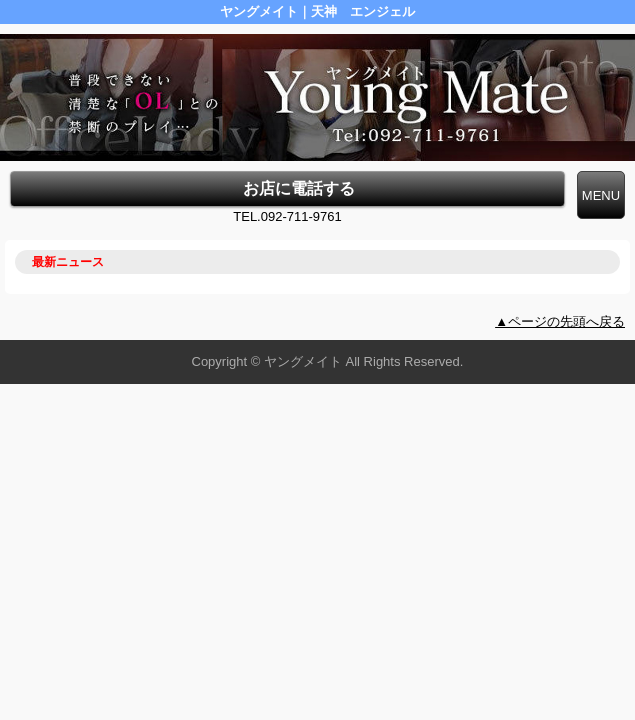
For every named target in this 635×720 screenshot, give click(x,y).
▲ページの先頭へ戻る (560, 321)
